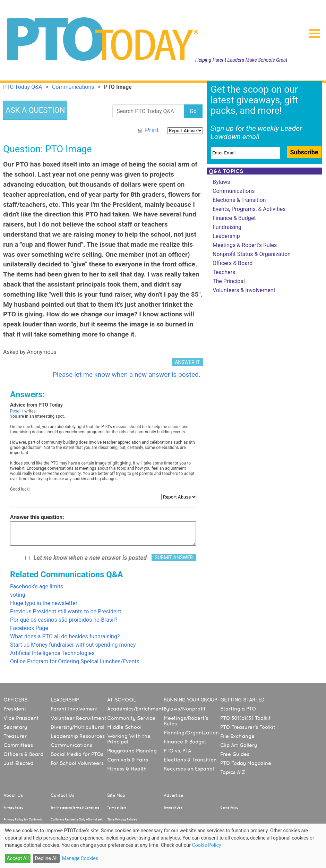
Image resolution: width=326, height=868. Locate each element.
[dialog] (163, 846)
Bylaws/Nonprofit (185, 709)
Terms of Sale (117, 808)
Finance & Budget (234, 218)
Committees (18, 745)
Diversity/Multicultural (77, 727)
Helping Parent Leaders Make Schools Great (241, 60)
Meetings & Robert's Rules (245, 245)
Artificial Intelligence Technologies (52, 653)
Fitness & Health (127, 769)
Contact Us (62, 795)
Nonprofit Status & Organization (252, 254)
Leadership (226, 236)
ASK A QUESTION (35, 110)
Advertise (173, 795)
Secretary (15, 727)
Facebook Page (29, 628)
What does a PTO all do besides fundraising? (65, 636)
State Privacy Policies (122, 819)
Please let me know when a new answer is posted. (127, 375)
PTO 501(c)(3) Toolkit (246, 718)
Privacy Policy (13, 808)
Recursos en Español (189, 769)
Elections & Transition (239, 200)
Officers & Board (233, 263)
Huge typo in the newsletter (44, 603)
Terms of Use (173, 808)
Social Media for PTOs (77, 754)
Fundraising (227, 227)
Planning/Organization (191, 733)
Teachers (224, 272)
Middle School (124, 727)
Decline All (46, 858)
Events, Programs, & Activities (249, 209)
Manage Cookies (80, 858)
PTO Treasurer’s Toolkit (248, 727)
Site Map (116, 795)
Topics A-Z (233, 772)
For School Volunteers (77, 763)
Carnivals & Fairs (128, 760)
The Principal (229, 281)
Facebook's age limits (37, 586)
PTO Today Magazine (246, 763)
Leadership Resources (78, 736)
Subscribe (304, 152)
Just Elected (18, 763)
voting (18, 595)
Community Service (131, 718)
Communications (234, 191)
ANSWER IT (187, 362)
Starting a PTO (238, 709)
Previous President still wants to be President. (66, 611)
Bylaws (221, 182)
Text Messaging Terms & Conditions (75, 808)
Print (152, 130)
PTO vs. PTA (177, 751)
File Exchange (237, 736)
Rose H (17, 411)
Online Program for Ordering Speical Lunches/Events (75, 661)
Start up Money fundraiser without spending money (73, 645)
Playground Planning (132, 751)
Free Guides (235, 754)
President (15, 709)
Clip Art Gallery (239, 745)
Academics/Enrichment (135, 709)
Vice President (21, 718)
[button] (311, 31)
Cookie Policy (229, 808)
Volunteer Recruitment (79, 718)
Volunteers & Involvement (244, 290)
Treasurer (15, 736)
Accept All (18, 858)
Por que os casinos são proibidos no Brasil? (64, 620)
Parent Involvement (74, 709)
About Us (13, 795)
